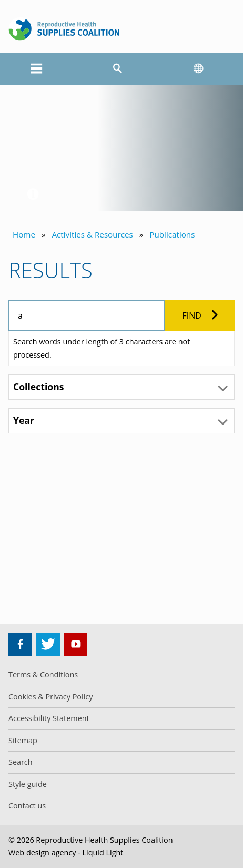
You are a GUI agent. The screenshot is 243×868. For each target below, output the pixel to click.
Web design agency (42, 852)
